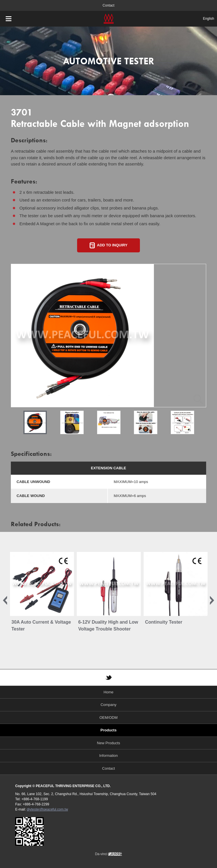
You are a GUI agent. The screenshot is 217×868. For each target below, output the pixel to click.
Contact (108, 5)
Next (212, 600)
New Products (109, 743)
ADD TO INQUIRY (112, 245)
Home (109, 692)
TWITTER (108, 678)
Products (108, 730)
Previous (5, 600)
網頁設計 (115, 854)
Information (108, 756)
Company (108, 705)
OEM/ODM (108, 718)
